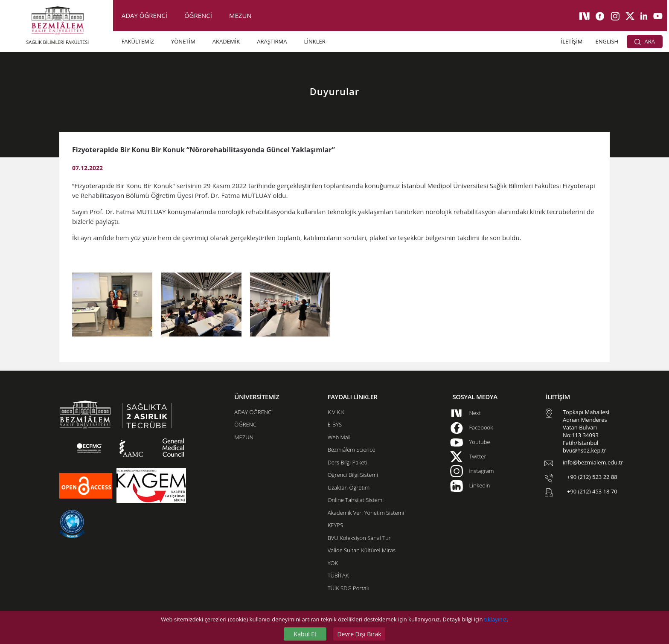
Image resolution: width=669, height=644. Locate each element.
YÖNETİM (183, 41)
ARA (645, 41)
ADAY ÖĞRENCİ (144, 15)
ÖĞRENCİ (198, 15)
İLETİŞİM (572, 41)
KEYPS (335, 525)
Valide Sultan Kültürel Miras (362, 550)
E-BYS (335, 424)
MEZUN (240, 15)
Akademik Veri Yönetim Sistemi (366, 513)
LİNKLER (315, 41)
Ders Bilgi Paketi (348, 462)
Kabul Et (305, 634)
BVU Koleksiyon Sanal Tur (359, 538)
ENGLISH (607, 41)
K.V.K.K (336, 412)
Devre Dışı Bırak (359, 634)
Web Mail (339, 437)
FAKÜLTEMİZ (138, 41)
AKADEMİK (226, 41)
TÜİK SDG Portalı (348, 588)
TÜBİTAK (338, 575)
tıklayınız (495, 619)
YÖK (333, 563)
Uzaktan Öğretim (349, 487)
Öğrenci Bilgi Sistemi (353, 475)
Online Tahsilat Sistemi (356, 500)
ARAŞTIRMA (272, 41)
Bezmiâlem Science (352, 450)
